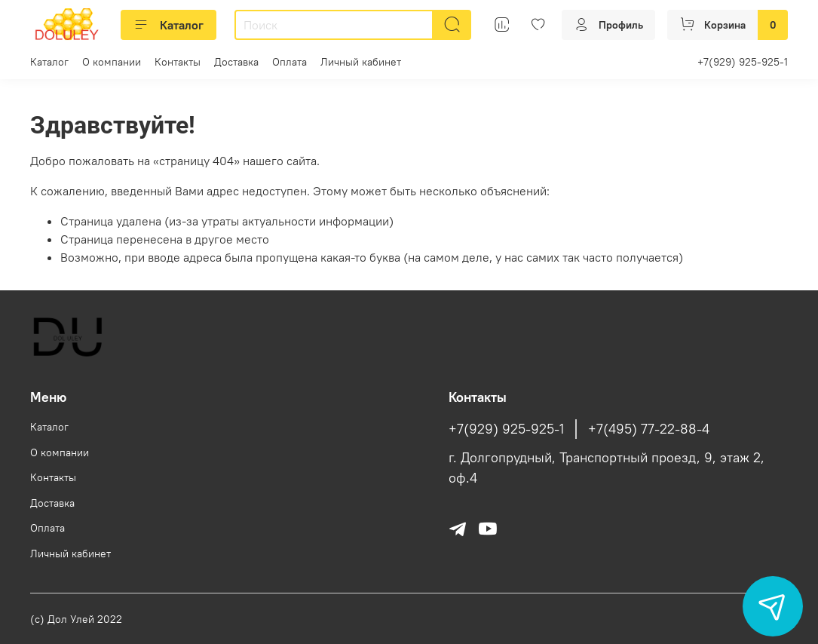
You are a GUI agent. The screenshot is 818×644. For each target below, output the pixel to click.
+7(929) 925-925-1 (743, 62)
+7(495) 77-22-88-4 (649, 429)
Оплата (290, 62)
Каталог (169, 25)
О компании (112, 62)
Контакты (178, 62)
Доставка (236, 62)
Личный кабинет (361, 62)
